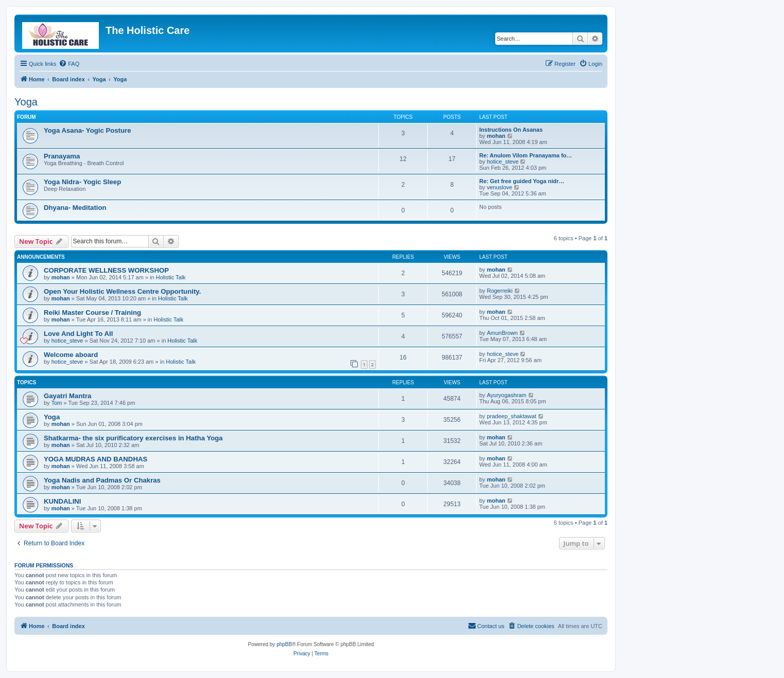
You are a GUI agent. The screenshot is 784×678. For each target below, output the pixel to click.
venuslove (500, 187)
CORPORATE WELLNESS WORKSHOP (106, 270)
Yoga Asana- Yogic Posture (88, 130)
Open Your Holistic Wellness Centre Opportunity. (122, 291)
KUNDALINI (63, 501)
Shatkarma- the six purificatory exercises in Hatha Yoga (133, 438)
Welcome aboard (71, 355)
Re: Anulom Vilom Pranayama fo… (526, 155)
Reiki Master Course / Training (92, 313)
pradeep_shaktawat (512, 416)
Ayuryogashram (507, 395)
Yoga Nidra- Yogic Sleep (82, 182)
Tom (57, 403)
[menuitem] (69, 64)
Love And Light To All (78, 334)
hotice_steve (503, 162)
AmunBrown (502, 333)
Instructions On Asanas (511, 130)
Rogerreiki (500, 291)
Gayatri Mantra (67, 396)
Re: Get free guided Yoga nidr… (522, 181)
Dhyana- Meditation (75, 208)
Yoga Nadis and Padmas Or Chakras (102, 480)
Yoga (26, 102)
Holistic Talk (171, 277)
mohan (496, 136)
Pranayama (62, 156)
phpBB (284, 644)
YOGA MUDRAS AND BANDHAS (95, 459)
